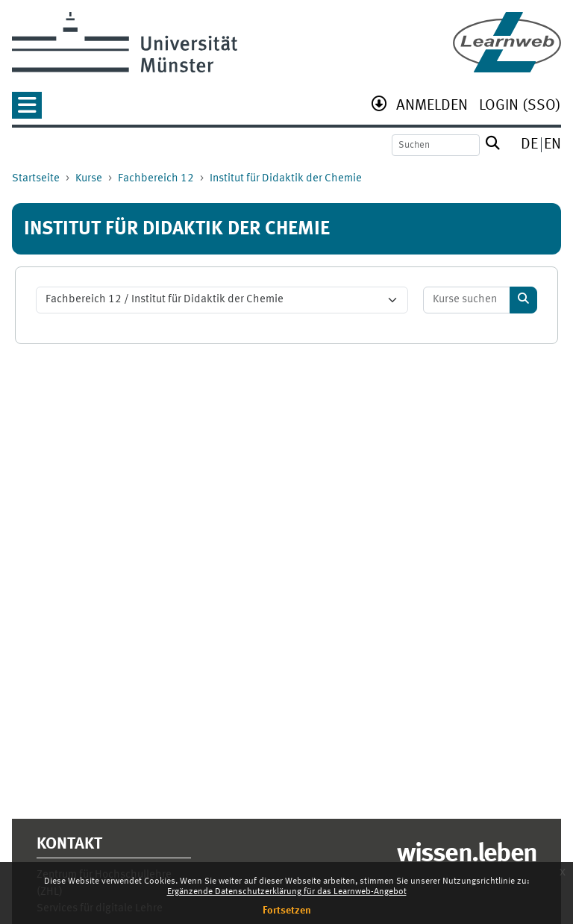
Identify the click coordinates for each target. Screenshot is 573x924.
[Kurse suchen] (467, 300)
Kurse (89, 179)
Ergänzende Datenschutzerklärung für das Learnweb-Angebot (287, 892)
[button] (27, 110)
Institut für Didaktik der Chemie (286, 179)
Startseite (36, 179)
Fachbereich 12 (156, 179)
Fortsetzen (287, 911)
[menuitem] (432, 107)
